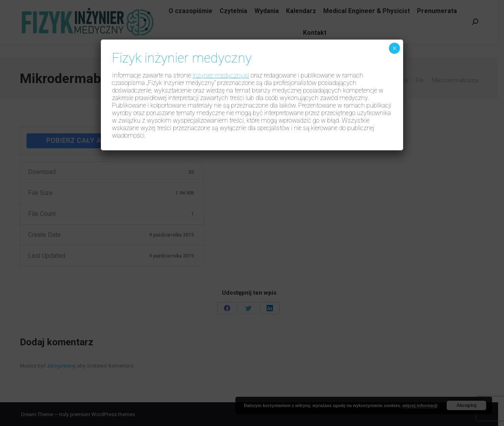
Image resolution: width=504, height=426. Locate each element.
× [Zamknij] (395, 48)
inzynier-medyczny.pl (221, 75)
